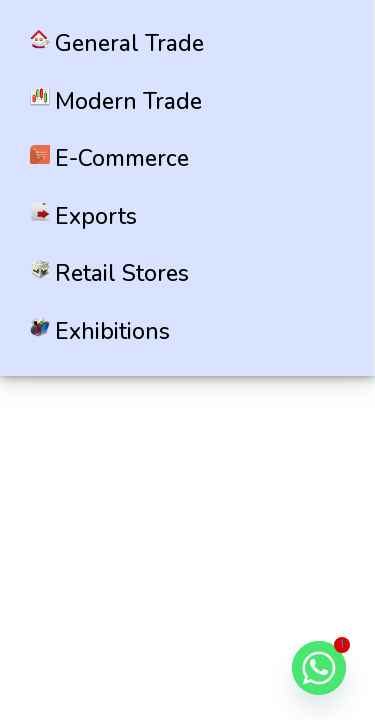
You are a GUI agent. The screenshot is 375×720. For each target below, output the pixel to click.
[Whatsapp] (319, 668)
